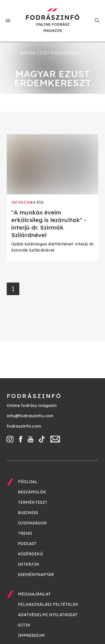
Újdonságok (32, 523)
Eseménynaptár (36, 575)
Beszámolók (32, 492)
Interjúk (29, 564)
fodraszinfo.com (24, 426)
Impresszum (31, 635)
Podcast (27, 544)
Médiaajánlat (34, 594)
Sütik (24, 625)
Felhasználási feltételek (48, 604)
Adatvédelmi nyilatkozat (48, 615)
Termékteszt (33, 502)
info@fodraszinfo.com (30, 416)
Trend (25, 533)
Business (28, 513)
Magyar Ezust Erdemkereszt (51, 53)
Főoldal (28, 482)
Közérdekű (30, 554)
